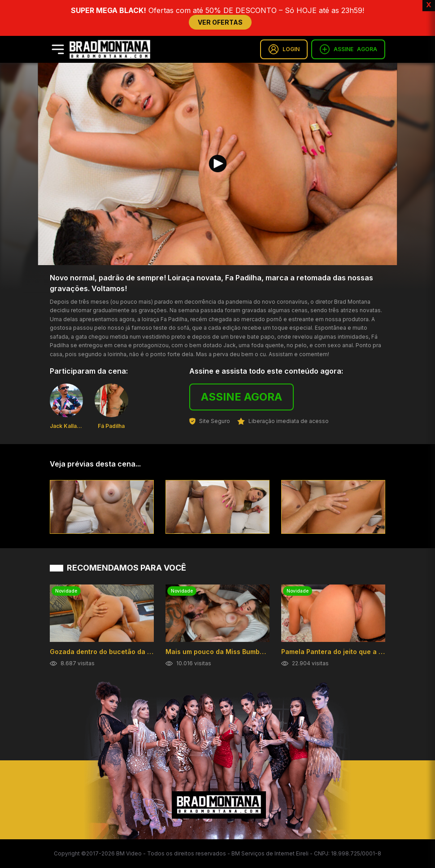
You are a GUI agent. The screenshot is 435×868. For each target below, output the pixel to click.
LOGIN (284, 49)
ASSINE (348, 49)
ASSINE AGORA (241, 397)
